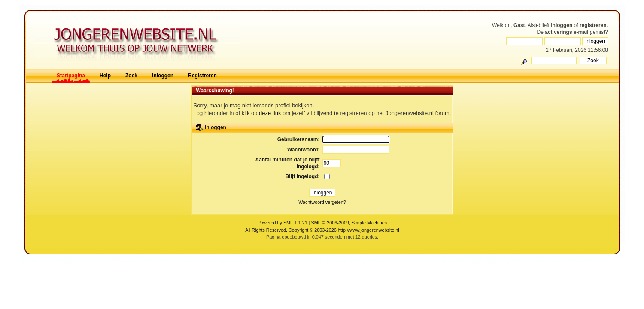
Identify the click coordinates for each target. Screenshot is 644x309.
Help (105, 76)
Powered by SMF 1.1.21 (283, 223)
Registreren (202, 76)
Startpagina (71, 76)
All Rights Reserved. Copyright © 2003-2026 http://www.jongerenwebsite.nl (322, 230)
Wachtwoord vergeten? (322, 202)
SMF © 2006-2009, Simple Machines (349, 223)
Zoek (131, 76)
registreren (593, 25)
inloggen (562, 25)
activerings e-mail (567, 32)
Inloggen (163, 76)
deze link (270, 113)
